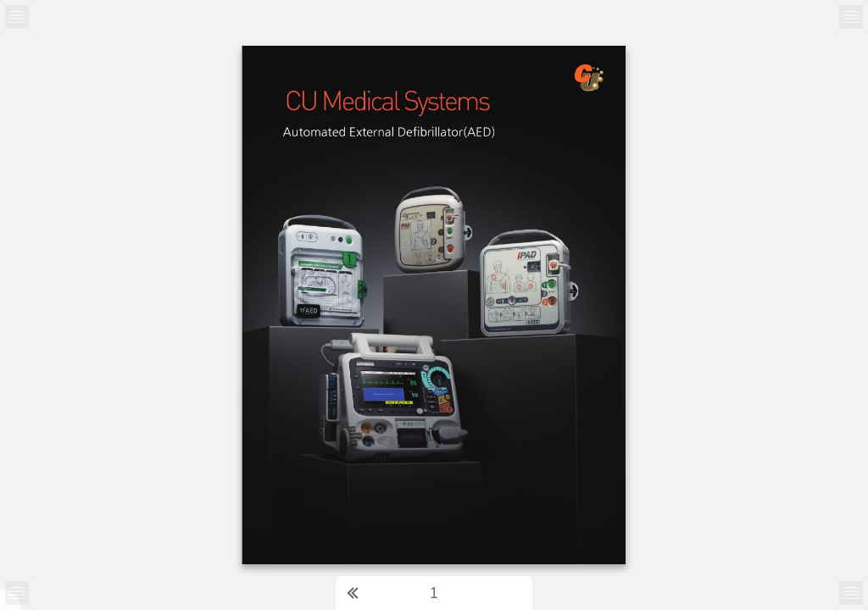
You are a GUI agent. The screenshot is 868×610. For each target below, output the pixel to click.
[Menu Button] (17, 593)
